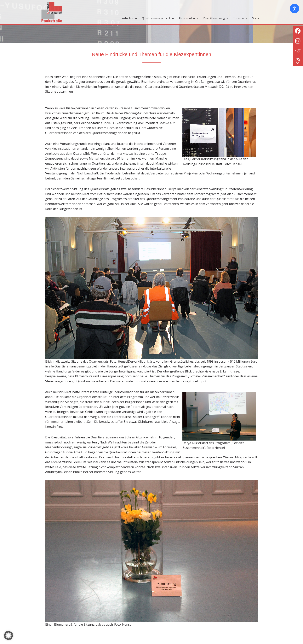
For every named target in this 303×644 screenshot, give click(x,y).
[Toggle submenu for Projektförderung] (227, 19)
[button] (9, 635)
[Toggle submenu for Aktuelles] (136, 19)
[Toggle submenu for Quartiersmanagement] (173, 19)
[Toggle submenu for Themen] (246, 19)
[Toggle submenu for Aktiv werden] (197, 19)
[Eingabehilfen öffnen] (294, 9)
